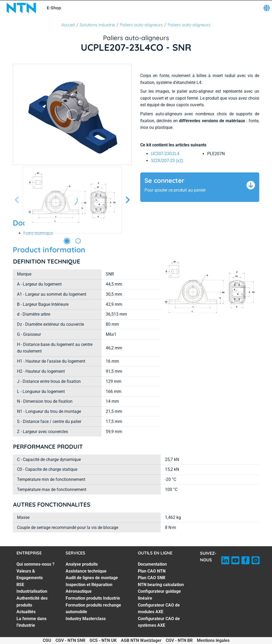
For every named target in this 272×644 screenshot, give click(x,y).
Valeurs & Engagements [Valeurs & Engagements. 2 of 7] (30, 575)
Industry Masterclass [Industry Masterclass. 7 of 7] (86, 619)
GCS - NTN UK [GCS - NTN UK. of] (103, 640)
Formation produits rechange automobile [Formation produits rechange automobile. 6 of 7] (93, 609)
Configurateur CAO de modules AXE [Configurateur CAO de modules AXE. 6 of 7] (159, 609)
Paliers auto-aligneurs (141, 25)
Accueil (68, 25)
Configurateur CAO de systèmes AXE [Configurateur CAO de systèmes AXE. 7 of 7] (159, 622)
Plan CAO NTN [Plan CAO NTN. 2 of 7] (152, 571)
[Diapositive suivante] (127, 200)
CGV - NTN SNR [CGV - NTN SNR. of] (70, 640)
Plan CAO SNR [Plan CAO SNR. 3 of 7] (152, 578)
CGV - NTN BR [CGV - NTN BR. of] (179, 640)
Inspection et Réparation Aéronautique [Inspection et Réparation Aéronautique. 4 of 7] (89, 588)
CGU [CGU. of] (47, 640)
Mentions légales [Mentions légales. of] (213, 640)
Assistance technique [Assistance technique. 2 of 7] (86, 571)
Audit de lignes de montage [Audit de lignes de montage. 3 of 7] (92, 578)
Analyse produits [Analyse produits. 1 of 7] (82, 564)
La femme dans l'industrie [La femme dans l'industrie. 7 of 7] (31, 622)
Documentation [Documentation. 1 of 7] (152, 564)
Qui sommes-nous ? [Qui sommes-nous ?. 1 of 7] (35, 564)
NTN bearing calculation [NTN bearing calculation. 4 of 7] (161, 585)
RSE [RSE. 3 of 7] (20, 585)
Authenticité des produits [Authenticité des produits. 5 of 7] (32, 602)
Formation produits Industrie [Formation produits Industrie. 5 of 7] (93, 598)
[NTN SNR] (21, 8)
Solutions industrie (97, 25)
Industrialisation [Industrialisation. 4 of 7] (32, 591)
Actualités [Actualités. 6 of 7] (26, 612)
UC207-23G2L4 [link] (165, 154)
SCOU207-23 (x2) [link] (167, 161)
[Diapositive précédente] (17, 200)
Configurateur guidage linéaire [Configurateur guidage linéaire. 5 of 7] (159, 595)
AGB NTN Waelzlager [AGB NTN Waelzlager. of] (141, 640)
